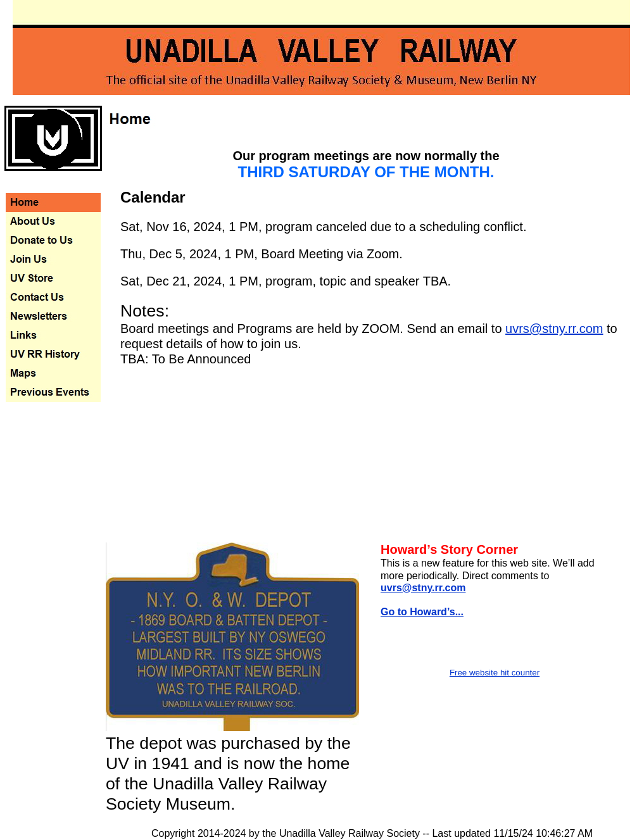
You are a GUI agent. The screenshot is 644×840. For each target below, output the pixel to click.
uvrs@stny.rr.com (554, 329)
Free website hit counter (495, 673)
